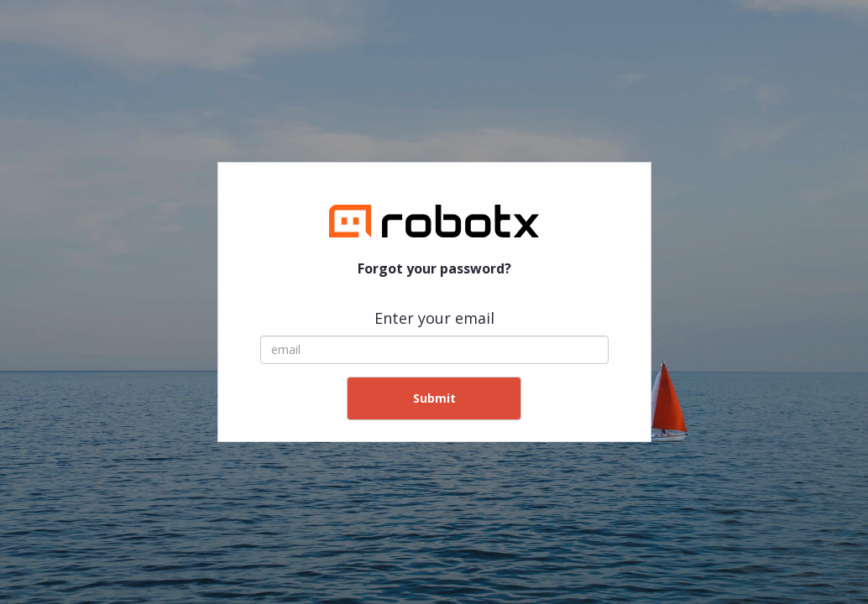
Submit (434, 398)
